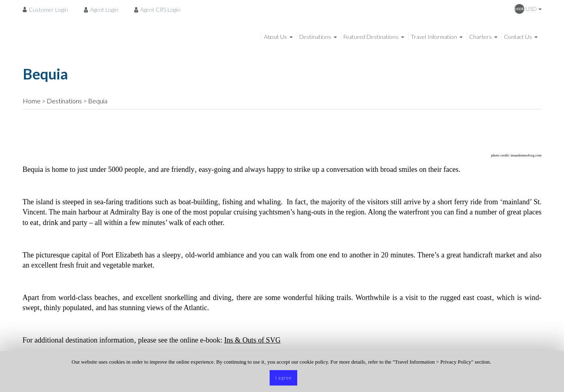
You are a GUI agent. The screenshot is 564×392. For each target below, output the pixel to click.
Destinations (64, 101)
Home (32, 101)
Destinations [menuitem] (315, 37)
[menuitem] (48, 9)
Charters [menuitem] (480, 37)
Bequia (98, 101)
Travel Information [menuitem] (434, 37)
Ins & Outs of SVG (252, 340)
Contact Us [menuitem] (518, 37)
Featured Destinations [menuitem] (371, 37)
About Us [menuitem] (276, 37)
